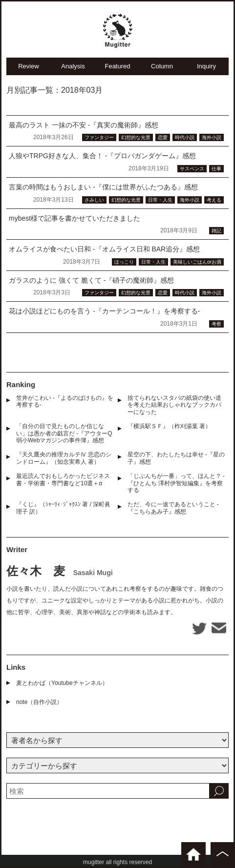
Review (29, 66)
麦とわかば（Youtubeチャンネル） (62, 683)
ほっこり (124, 262)
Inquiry (206, 66)
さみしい (94, 200)
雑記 (216, 231)
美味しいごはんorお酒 (197, 262)
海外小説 (212, 137)
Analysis (73, 66)
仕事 (216, 169)
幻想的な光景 (136, 137)
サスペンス (192, 169)
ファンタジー (99, 137)
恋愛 (163, 137)
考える (214, 200)
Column (162, 66)
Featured (117, 66)
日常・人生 (160, 200)
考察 (216, 324)
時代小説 (185, 137)
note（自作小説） (39, 702)
